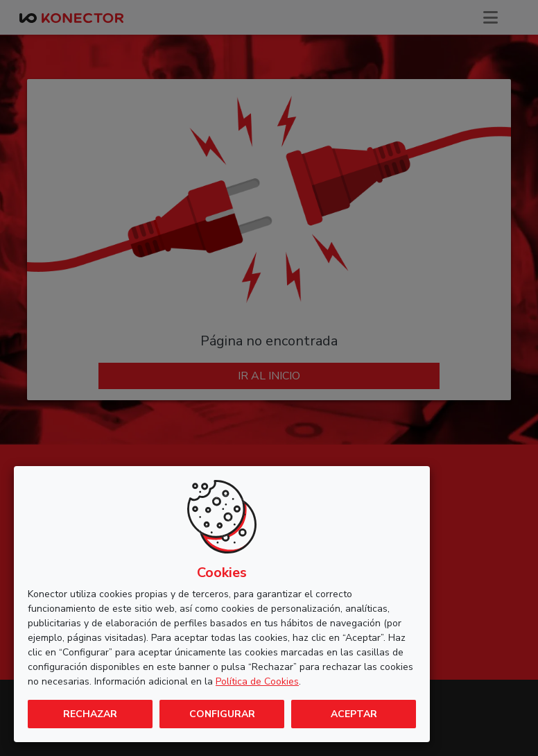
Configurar (222, 714)
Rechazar (90, 714)
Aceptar (354, 714)
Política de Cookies (257, 681)
